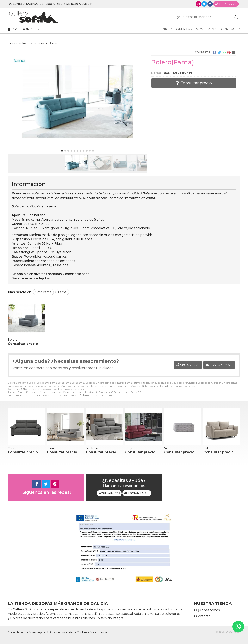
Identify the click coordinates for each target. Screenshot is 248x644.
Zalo (207, 448)
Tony (129, 448)
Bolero (13, 340)
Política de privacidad (60, 632)
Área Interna (98, 632)
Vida (167, 448)
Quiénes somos (208, 610)
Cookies (82, 632)
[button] (62, 151)
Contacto (203, 616)
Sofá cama (105, 392)
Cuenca (13, 448)
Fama (134, 392)
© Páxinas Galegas (228, 632)
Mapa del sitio (17, 632)
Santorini (92, 448)
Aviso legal (36, 632)
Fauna (51, 448)
